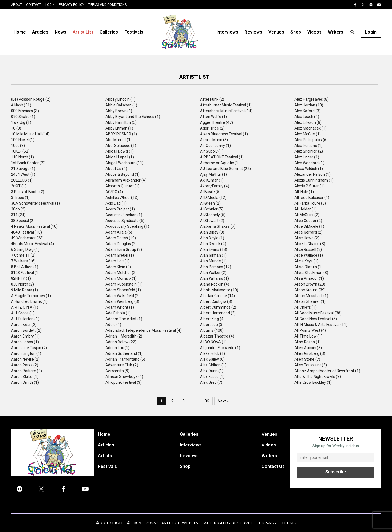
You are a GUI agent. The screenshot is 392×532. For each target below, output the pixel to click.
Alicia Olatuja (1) (309, 267)
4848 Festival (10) (26, 232)
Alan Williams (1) (214, 278)
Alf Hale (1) (304, 192)
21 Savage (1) (23, 169)
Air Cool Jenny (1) (215, 146)
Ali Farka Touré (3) (310, 203)
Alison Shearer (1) (310, 301)
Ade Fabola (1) (118, 313)
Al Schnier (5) (212, 209)
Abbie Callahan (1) (121, 105)
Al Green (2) (210, 203)
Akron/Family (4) (215, 186)
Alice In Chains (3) (310, 244)
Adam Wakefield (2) (123, 296)
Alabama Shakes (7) (218, 226)
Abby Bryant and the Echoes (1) (133, 117)
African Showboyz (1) (124, 377)
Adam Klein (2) (118, 267)
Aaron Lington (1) (26, 353)
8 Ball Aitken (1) (25, 267)
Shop (296, 32)
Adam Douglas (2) (121, 244)
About (17, 5)
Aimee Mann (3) (214, 140)
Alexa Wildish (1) (309, 169)
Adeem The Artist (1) (124, 319)
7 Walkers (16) (23, 261)
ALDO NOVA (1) (213, 342)
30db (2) (18, 209)
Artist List (83, 32)
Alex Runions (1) (309, 146)
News (61, 32)
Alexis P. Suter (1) (309, 186)
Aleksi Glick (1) (213, 353)
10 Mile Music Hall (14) (30, 134)
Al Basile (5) (210, 192)
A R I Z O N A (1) (25, 307)
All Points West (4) (310, 330)
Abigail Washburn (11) (124, 163)
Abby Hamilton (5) (121, 122)
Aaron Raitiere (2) (26, 371)
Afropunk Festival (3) (124, 382)
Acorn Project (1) (120, 209)
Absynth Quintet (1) (122, 186)
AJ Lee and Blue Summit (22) (225, 169)
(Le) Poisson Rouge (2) (31, 99)
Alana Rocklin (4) (215, 284)
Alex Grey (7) (211, 382)
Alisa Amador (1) (309, 278)
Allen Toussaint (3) (311, 365)
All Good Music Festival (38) (318, 313)
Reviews (253, 32)
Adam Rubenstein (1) (124, 284)
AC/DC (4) (114, 192)
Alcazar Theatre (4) (217, 336)
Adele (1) (113, 325)
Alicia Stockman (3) (311, 273)
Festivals (134, 32)
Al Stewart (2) (212, 221)
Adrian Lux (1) (117, 348)
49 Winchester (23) (27, 238)
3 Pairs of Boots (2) (28, 192)
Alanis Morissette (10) (219, 290)
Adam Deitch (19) (121, 238)
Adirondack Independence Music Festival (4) (143, 330)
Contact (34, 5)
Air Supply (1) (212, 151)
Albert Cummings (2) (218, 307)
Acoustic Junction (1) (124, 215)
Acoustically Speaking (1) (127, 226)
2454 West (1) (23, 174)
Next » (223, 401)
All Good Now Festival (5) (316, 319)
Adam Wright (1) (120, 307)
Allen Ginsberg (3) (310, 353)
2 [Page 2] (172, 401)
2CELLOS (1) (22, 180)
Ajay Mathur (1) (213, 174)
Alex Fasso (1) (212, 377)
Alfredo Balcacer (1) (312, 198)
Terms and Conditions (107, 5)
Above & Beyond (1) (123, 174)
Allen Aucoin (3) (308, 348)
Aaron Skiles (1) (25, 377)
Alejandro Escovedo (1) (220, 348)
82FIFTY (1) (21, 278)
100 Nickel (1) (23, 140)
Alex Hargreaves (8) (312, 99)
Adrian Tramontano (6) (125, 359)
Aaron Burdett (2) (26, 330)
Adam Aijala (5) (119, 232)
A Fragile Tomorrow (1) (31, 296)
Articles (40, 32)
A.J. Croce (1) (23, 313)
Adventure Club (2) (122, 365)
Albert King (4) (212, 319)
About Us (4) (116, 169)
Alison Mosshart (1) (311, 296)
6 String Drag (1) (25, 249)
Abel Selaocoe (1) (121, 146)
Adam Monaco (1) (121, 278)
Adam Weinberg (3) (122, 301)
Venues (276, 32)
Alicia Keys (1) (306, 261)
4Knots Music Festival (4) (32, 244)
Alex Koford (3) (307, 111)
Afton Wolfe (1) (213, 117)
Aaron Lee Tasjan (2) (29, 348)
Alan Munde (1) (213, 261)
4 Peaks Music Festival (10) (34, 226)
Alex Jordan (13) (309, 105)
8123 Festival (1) (25, 273)
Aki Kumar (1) (212, 180)
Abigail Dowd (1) (120, 151)
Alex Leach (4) (307, 117)
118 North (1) (22, 157)
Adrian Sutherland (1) (124, 353)
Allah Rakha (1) (308, 342)
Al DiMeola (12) (213, 198)
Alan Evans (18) (214, 249)
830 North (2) (22, 284)
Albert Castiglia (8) (216, 301)
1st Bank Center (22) (29, 163)
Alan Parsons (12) (216, 267)
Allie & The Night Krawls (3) (318, 377)
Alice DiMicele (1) (309, 226)
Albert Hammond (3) (218, 313)
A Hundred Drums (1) (29, 301)
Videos (314, 32)
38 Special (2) (23, 221)
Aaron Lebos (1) (25, 342)
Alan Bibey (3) (212, 232)
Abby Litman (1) (119, 128)
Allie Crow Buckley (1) (313, 382)
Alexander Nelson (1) (312, 174)
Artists (105, 456)
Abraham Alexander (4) (126, 180)
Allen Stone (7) (307, 359)
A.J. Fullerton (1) (25, 319)
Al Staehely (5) (213, 215)
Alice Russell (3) (308, 249)
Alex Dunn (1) (212, 371)
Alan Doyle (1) (212, 238)
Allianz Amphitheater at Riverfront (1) (327, 371)
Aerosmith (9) (117, 371)
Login (50, 5)
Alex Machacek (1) (310, 128)
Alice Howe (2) (307, 238)
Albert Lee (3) (212, 325)
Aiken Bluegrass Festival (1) (224, 134)
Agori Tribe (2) (212, 128)
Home (20, 32)
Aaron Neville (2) (25, 359)
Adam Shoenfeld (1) (123, 290)
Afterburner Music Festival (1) (226, 105)
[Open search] (353, 32)
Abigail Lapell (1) (120, 157)
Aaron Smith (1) (25, 382)
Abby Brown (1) (119, 111)
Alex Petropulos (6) (311, 140)
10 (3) (16, 128)
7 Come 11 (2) (23, 255)
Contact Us (273, 466)
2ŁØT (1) (19, 186)
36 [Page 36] (207, 401)
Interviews (227, 32)
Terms (289, 523)
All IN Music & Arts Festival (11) (321, 325)
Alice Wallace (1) (309, 255)
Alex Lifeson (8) (308, 122)
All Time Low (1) (308, 336)
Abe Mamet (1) (119, 140)
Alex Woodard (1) (309, 163)
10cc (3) (18, 146)
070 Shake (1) (23, 117)
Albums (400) (212, 330)
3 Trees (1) (20, 198)
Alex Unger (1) (307, 157)
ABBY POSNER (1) (121, 134)
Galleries (109, 32)
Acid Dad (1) (116, 203)
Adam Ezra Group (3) (124, 249)
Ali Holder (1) (305, 209)
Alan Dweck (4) (213, 244)
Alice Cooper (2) (308, 221)
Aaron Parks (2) (25, 365)
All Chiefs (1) (305, 307)
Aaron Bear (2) (24, 325)
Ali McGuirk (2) (307, 215)
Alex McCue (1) (308, 134)
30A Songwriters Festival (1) (35, 203)
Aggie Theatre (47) (216, 122)
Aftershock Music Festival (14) (226, 111)
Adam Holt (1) (117, 261)
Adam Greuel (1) (120, 255)
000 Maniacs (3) (25, 111)
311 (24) (18, 215)
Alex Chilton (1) (213, 365)
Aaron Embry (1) (25, 336)
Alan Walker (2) (213, 273)
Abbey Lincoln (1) (120, 99)
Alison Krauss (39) (310, 290)
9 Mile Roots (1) (24, 290)
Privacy (268, 523)
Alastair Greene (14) (217, 296)
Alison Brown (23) (310, 284)
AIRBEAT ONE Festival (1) (222, 157)
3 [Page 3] (183, 401)
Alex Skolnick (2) (309, 151)
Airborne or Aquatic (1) (220, 163)
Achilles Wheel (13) (122, 198)
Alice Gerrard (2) (309, 232)
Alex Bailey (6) (212, 359)
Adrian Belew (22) (121, 342)
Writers (336, 32)
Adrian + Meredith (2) (124, 336)
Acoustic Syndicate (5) (125, 221)
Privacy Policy (72, 5)
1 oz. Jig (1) (21, 122)
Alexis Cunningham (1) (314, 180)
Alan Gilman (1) (213, 255)
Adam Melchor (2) (121, 273)
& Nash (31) (21, 105)
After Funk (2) (212, 99)
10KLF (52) (20, 151)
